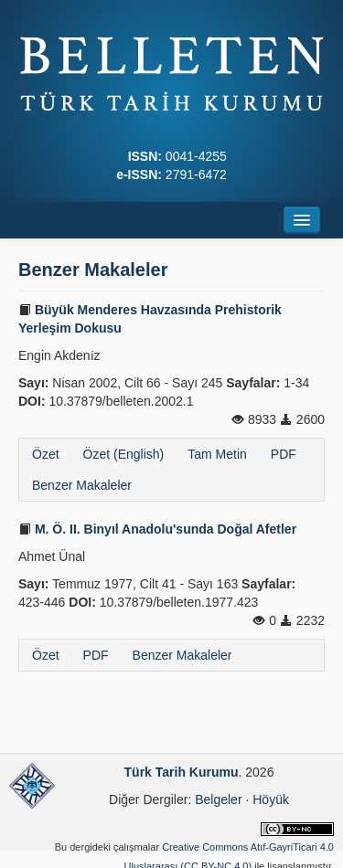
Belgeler (218, 799)
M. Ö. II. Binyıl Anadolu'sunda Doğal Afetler (157, 529)
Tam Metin (217, 454)
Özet (46, 454)
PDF (284, 454)
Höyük (271, 799)
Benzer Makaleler (82, 485)
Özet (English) (124, 454)
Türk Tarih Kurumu (182, 772)
